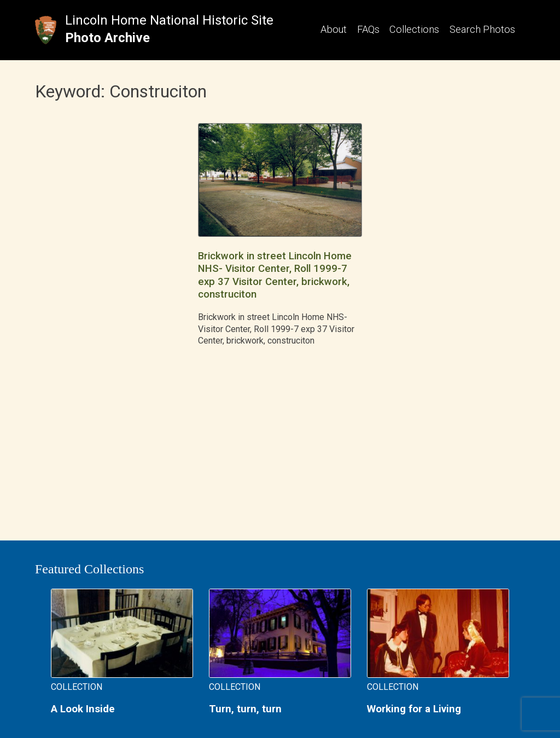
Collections (414, 29)
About (334, 29)
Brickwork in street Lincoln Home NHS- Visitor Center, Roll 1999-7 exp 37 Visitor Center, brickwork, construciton (275, 275)
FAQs (368, 29)
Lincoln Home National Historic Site (169, 20)
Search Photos (482, 29)
